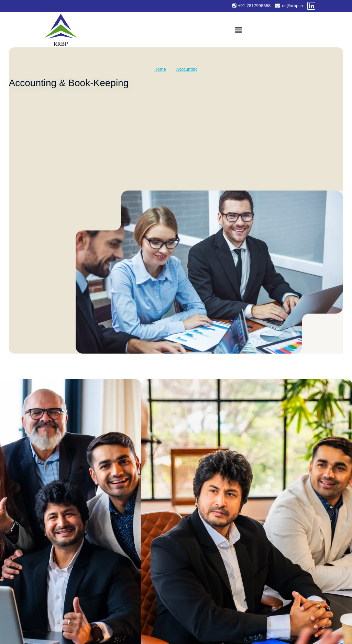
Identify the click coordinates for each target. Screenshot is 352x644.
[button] (238, 31)
